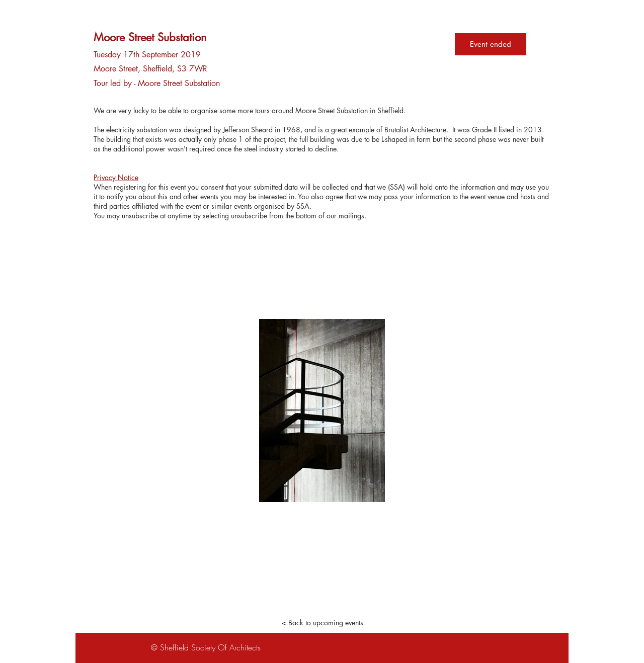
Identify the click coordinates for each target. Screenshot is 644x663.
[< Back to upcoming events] (322, 623)
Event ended (491, 44)
